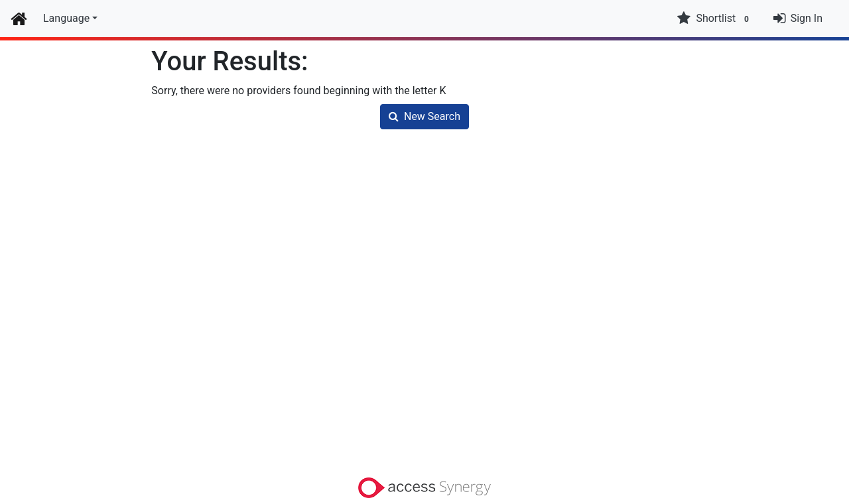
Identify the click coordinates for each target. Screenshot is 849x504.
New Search (424, 116)
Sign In (807, 18)
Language (66, 18)
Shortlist (714, 19)
